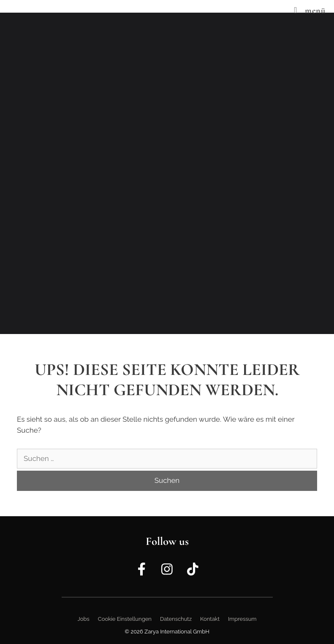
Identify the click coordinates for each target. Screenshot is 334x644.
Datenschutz (176, 619)
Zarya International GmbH (177, 632)
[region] (167, 173)
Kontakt (210, 619)
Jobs (84, 619)
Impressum (242, 619)
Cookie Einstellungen (125, 619)
